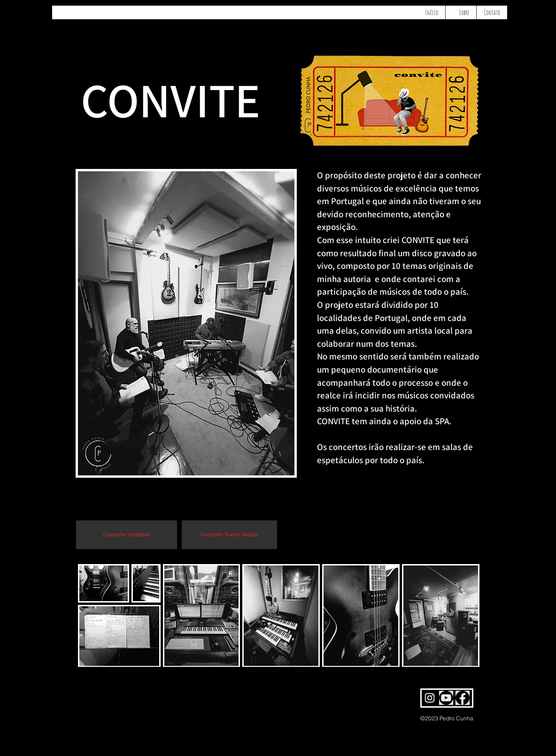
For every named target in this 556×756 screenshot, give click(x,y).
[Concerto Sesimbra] (127, 535)
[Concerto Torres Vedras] (229, 535)
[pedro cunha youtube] (446, 698)
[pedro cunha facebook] (463, 698)
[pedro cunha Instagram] (430, 698)
